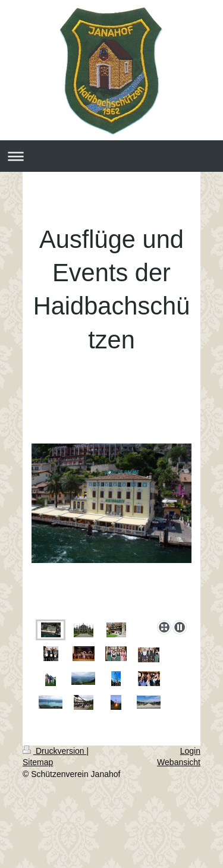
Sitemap (38, 762)
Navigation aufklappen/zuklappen (111, 156)
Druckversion (54, 751)
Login (190, 751)
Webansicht (179, 762)
